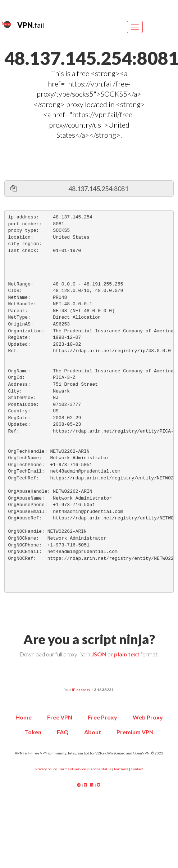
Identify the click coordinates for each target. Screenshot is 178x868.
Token (33, 732)
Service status (100, 769)
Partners (121, 769)
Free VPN (60, 717)
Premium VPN (135, 732)
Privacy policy (46, 769)
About (93, 732)
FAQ (63, 732)
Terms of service (73, 769)
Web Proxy (148, 717)
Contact (137, 769)
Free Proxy (102, 717)
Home (24, 717)
